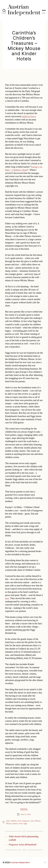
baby (8, 821)
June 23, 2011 (26, 814)
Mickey (38, 821)
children (14, 821)
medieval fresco (29, 116)
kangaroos (26, 821)
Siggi (25, 824)
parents (15, 824)
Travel (24, 809)
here (7, 598)
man (32, 821)
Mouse (9, 824)
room (20, 824)
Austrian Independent (20, 863)
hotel (19, 821)
